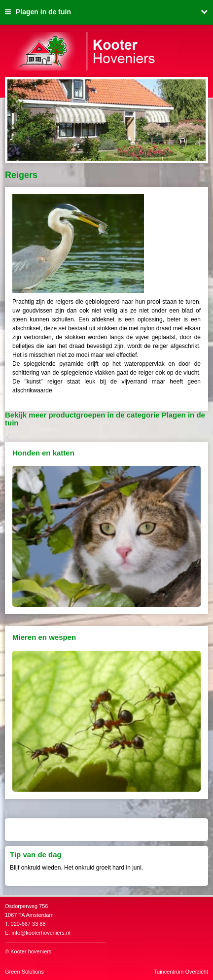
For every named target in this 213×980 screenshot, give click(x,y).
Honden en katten (43, 453)
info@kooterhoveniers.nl (41, 933)
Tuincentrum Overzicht (181, 972)
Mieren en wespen (44, 637)
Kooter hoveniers (31, 951)
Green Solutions (24, 972)
